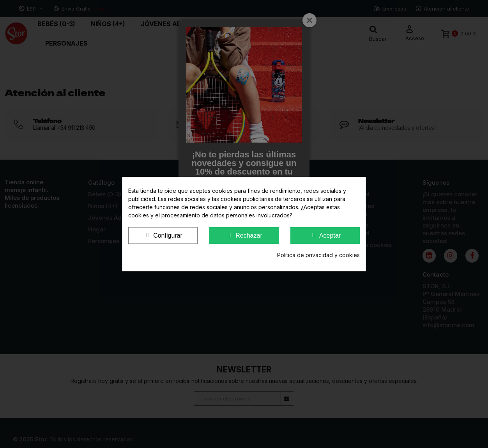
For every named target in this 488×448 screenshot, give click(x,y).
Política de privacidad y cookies (318, 255)
